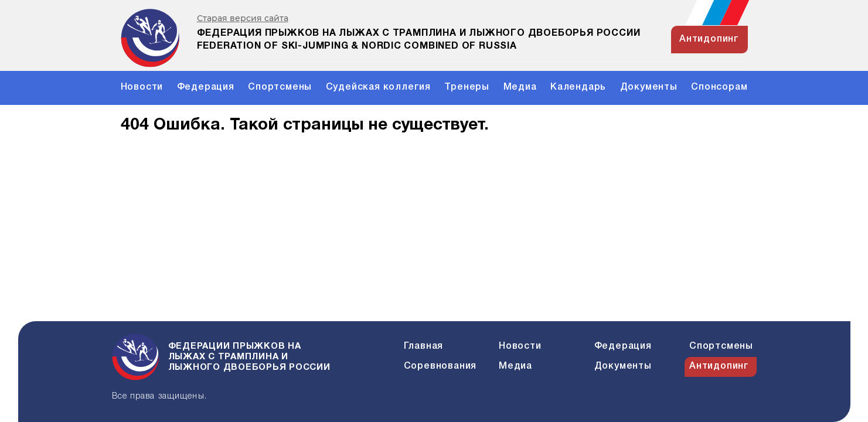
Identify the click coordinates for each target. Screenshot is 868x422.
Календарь (578, 87)
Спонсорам (719, 87)
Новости (142, 87)
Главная (424, 346)
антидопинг (709, 39)
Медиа (520, 87)
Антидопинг (719, 366)
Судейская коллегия (378, 87)
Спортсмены (280, 87)
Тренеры (467, 87)
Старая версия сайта (243, 18)
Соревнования (440, 366)
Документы (649, 87)
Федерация (206, 87)
